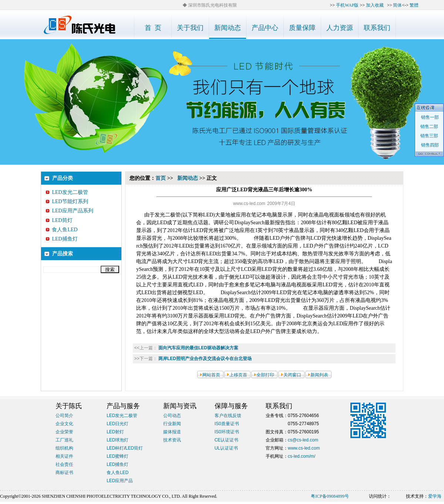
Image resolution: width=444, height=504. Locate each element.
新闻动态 (188, 178)
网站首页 (211, 375)
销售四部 (429, 145)
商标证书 (64, 473)
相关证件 (64, 456)
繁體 (414, 5)
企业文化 (64, 424)
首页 (161, 178)
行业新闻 (172, 424)
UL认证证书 (226, 448)
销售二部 (429, 127)
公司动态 (172, 416)
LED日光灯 (117, 424)
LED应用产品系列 (69, 211)
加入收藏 (375, 5)
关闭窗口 (292, 375)
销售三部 (429, 136)
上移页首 (238, 375)
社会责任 (64, 464)
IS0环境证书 (227, 432)
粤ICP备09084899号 (330, 496)
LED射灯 (115, 432)
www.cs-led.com (304, 448)
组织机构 (64, 448)
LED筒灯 (59, 220)
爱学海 (435, 496)
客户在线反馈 (228, 416)
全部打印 (265, 375)
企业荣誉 (64, 432)
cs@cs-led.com (303, 440)
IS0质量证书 (227, 424)
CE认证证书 (227, 440)
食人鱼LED (62, 230)
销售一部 (429, 117)
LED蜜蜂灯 (117, 456)
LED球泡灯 (117, 440)
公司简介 (64, 416)
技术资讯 (172, 440)
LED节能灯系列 (67, 201)
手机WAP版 (347, 5)
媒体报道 (172, 432)
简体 (397, 5)
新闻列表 (319, 375)
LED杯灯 (115, 448)
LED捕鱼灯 (62, 239)
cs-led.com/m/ (302, 456)
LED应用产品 (120, 481)
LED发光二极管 (67, 192)
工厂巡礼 (64, 440)
